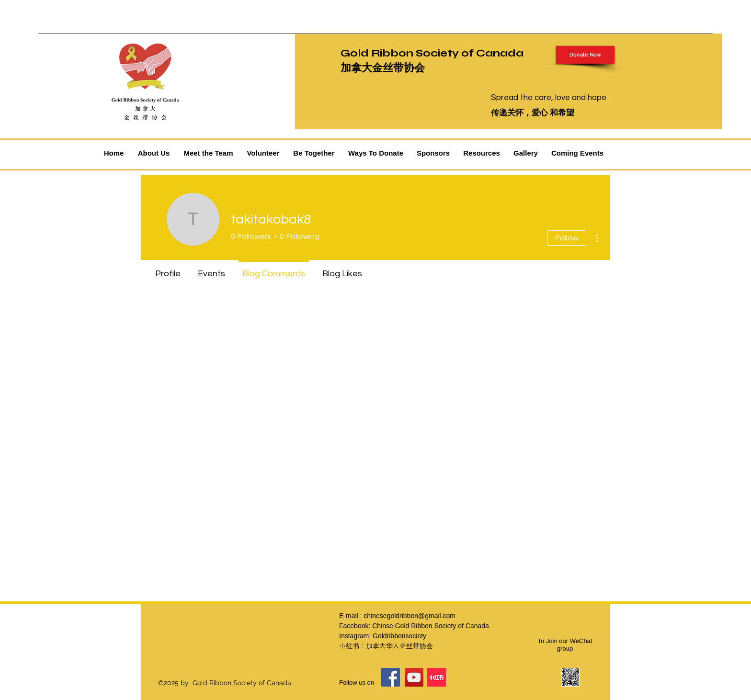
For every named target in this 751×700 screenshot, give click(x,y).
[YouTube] (414, 677)
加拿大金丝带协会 (383, 68)
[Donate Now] (585, 55)
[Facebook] (391, 677)
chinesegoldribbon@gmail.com (410, 616)
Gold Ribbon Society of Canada (432, 53)
